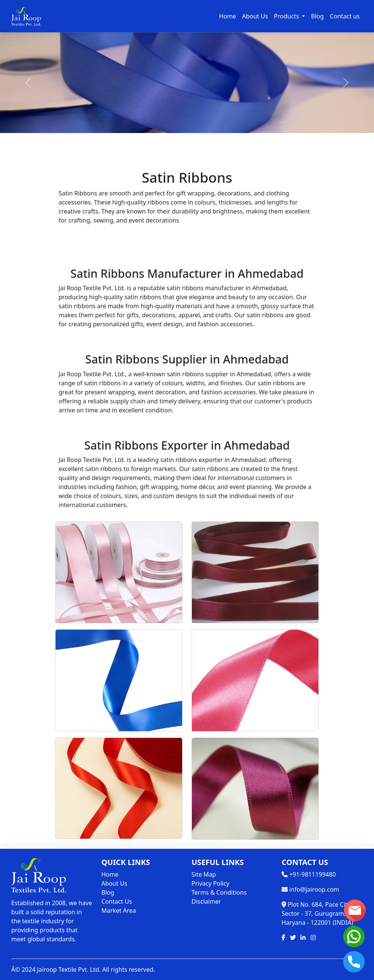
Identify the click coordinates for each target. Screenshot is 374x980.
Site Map (204, 874)
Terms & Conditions (219, 892)
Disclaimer (206, 901)
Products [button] (287, 16)
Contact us (345, 16)
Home (228, 16)
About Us (255, 16)
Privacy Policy (210, 883)
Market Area (119, 910)
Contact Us (117, 901)
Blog (317, 16)
